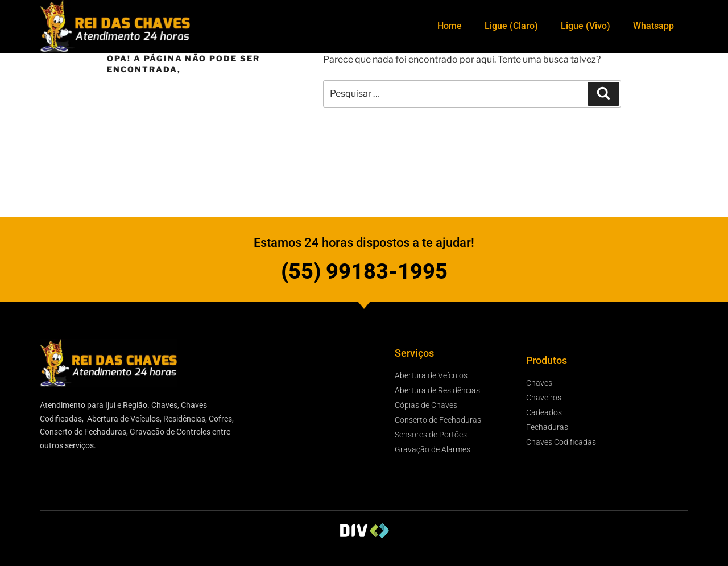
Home (450, 26)
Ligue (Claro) (511, 26)
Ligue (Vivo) (586, 26)
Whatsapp (653, 26)
